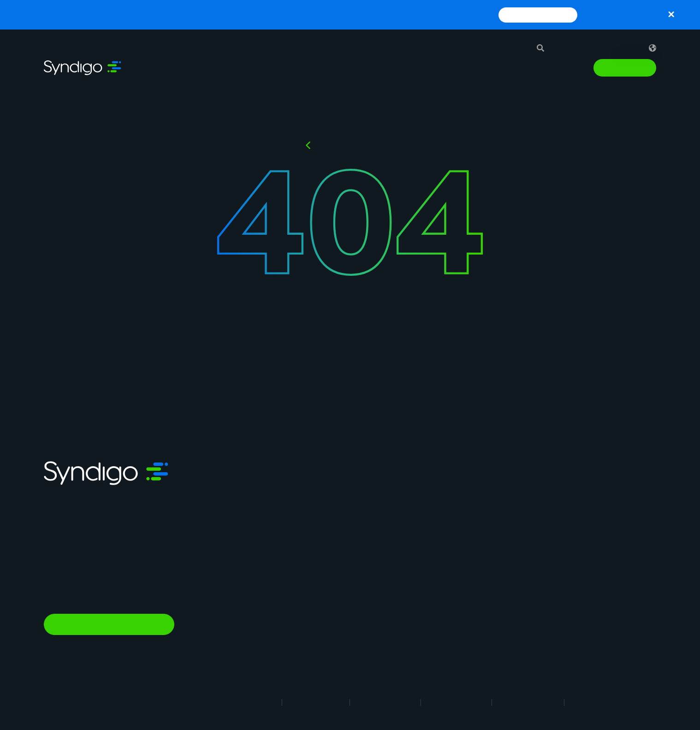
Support (575, 48)
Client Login (518, 612)
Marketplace (319, 622)
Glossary (598, 529)
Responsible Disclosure (615, 702)
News (507, 570)
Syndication (319, 501)
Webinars (599, 515)
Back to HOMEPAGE (356, 145)
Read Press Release (538, 15)
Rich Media (317, 515)
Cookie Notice (456, 702)
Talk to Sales (625, 68)
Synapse (313, 487)
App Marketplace (527, 543)
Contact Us (517, 584)
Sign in (620, 48)
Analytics (314, 556)
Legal (262, 702)
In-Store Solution (327, 649)
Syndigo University (529, 529)
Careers (511, 515)
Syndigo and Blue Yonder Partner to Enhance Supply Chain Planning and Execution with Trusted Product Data (303, 15)
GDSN (309, 528)
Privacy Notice (385, 702)
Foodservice (419, 515)
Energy (410, 591)
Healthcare (417, 577)
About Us (513, 487)
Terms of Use (316, 702)
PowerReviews (323, 594)
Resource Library (611, 487)
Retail (408, 487)
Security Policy (528, 702)
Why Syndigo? (522, 501)
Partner (510, 557)
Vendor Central (323, 542)
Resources (496, 68)
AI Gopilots (317, 608)
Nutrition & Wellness (331, 635)
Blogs (592, 501)
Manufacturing (423, 501)
